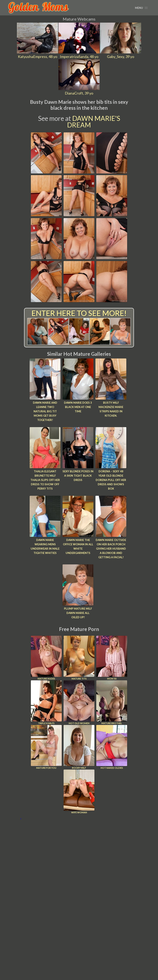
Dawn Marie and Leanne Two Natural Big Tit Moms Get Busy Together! (45, 411)
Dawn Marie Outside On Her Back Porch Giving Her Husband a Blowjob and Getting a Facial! (111, 548)
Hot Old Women (79, 702)
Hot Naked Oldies (112, 747)
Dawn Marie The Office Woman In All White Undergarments (78, 546)
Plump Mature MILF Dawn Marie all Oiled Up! (78, 613)
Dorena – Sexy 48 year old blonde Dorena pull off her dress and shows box (111, 480)
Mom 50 (112, 658)
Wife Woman (79, 792)
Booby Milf (79, 747)
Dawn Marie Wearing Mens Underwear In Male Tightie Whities (45, 546)
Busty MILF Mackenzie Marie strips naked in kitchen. (111, 409)
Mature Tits (79, 658)
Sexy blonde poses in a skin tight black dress (78, 476)
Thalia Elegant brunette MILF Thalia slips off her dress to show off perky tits (45, 480)
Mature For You (46, 747)
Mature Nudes (46, 658)
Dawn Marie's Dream (94, 122)
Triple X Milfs (46, 702)
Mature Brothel (112, 702)
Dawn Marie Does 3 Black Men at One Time (78, 407)
